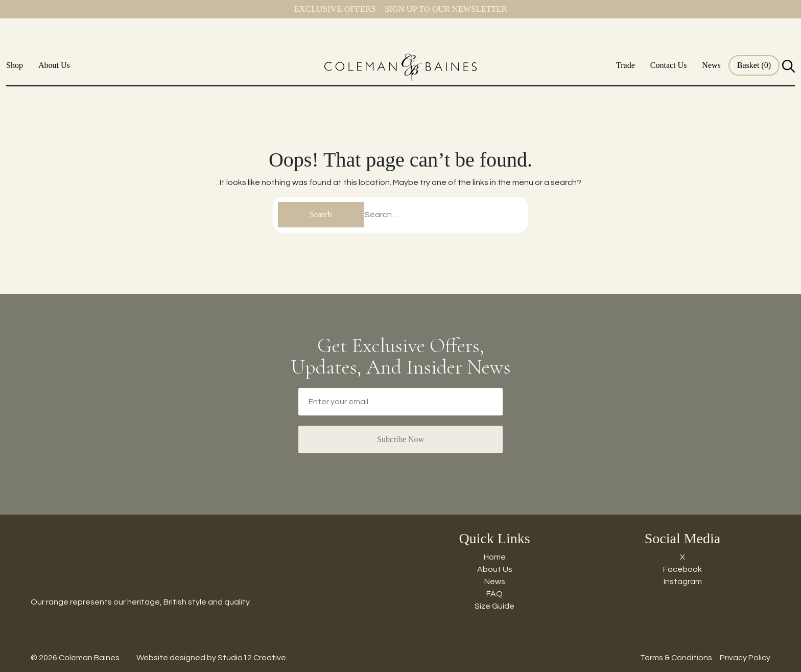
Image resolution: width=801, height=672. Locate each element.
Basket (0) (754, 65)
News (711, 65)
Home (495, 557)
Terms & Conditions (676, 658)
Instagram (683, 582)
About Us (54, 65)
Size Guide (494, 606)
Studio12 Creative (252, 658)
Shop (15, 65)
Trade (626, 65)
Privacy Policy (745, 658)
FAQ (494, 594)
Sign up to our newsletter (446, 9)
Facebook (682, 569)
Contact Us (669, 65)
